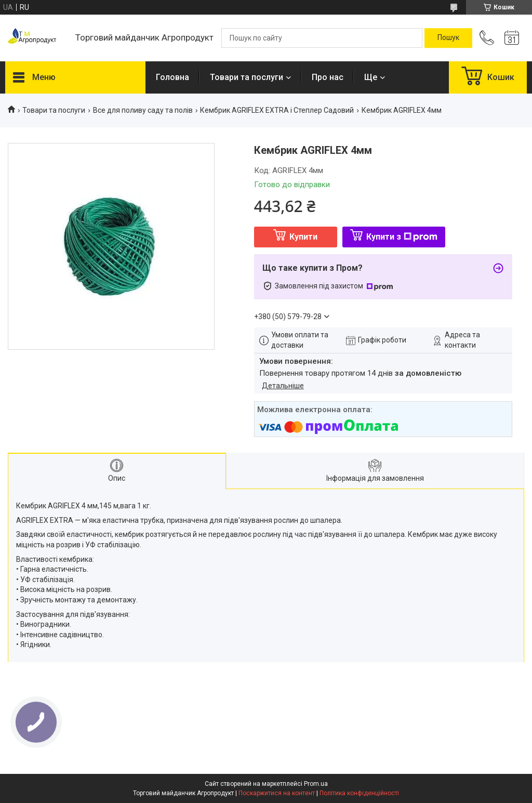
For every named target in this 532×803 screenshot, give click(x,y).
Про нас (328, 77)
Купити (303, 237)
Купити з (402, 237)
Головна (172, 77)
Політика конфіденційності (359, 793)
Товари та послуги (247, 77)
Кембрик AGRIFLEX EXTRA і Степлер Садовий (277, 110)
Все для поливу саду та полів (143, 110)
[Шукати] (448, 38)
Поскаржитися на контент (277, 793)
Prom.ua (316, 784)
